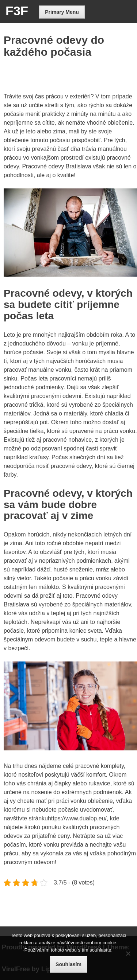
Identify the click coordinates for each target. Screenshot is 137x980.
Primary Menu (62, 12)
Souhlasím (68, 964)
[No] (128, 953)
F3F (17, 11)
